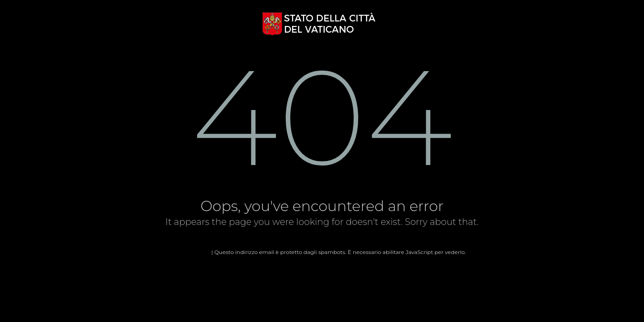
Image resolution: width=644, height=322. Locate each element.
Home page (194, 252)
